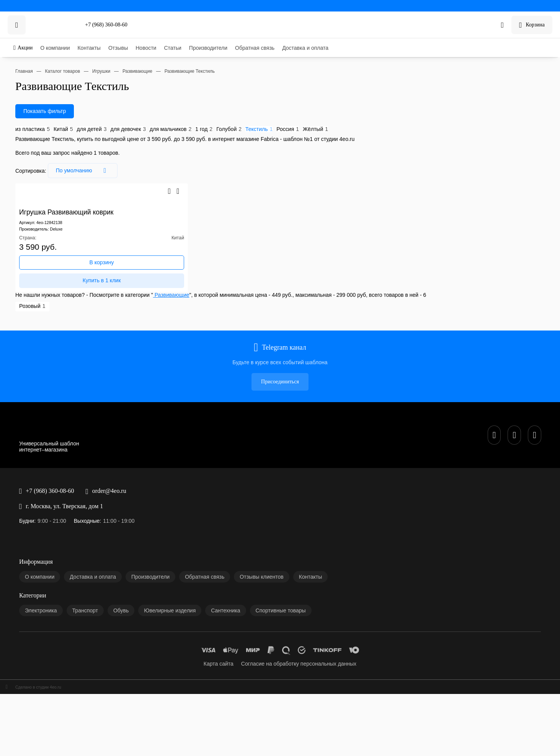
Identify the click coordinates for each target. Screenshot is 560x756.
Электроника (33, 531)
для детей (62, 177)
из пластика (18, 177)
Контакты (29, 64)
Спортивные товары (41, 561)
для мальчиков (122, 177)
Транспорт (30, 537)
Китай (41, 177)
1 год (146, 177)
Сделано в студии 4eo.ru (30, 608)
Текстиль (186, 177)
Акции (11, 47)
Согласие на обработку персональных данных (71, 590)
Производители (36, 89)
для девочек (89, 177)
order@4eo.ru (18, 408)
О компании (32, 58)
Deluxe (48, 267)
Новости (28, 76)
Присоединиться (22, 373)
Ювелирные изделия (42, 549)
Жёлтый (227, 177)
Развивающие (146, 327)
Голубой (164, 177)
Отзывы (27, 70)
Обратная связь (36, 95)
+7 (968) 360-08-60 (24, 24)
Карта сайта (32, 584)
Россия (207, 177)
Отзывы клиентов (38, 502)
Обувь (25, 543)
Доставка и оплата (39, 101)
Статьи (26, 83)
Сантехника (32, 555)
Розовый (14, 338)
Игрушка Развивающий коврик (38, 244)
